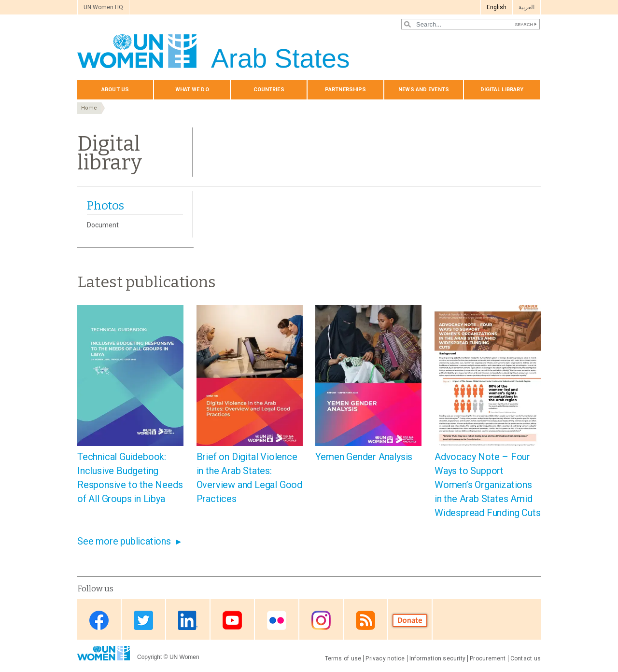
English (497, 7)
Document (103, 225)
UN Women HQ (103, 7)
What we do (192, 90)
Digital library (502, 90)
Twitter (143, 620)
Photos (105, 206)
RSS (365, 620)
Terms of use (343, 658)
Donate (410, 620)
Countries (269, 90)
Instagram (321, 620)
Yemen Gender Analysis (364, 457)
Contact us (526, 658)
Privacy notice (385, 658)
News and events (424, 90)
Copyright (149, 657)
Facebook (99, 620)
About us (115, 90)
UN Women (184, 657)
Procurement (488, 658)
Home (89, 108)
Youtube (232, 620)
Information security (438, 658)
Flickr (277, 620)
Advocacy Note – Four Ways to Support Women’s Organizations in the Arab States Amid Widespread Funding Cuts (487, 485)
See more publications (124, 541)
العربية (527, 7)
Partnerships (345, 90)
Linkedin (188, 620)
